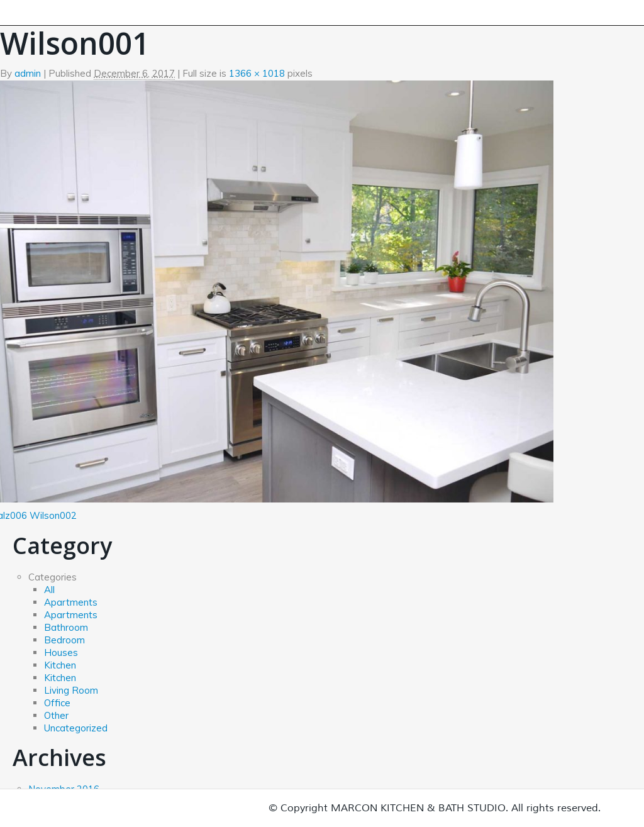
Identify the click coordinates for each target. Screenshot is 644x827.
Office (57, 703)
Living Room (71, 690)
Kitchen (60, 665)
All (49, 590)
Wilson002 (53, 515)
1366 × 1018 (257, 73)
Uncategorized (76, 728)
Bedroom (64, 640)
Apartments (71, 602)
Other (56, 715)
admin (28, 73)
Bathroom (66, 627)
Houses (61, 652)
